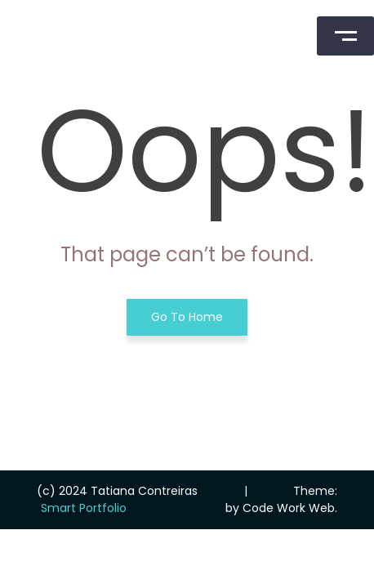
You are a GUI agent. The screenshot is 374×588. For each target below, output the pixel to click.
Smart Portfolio (84, 508)
